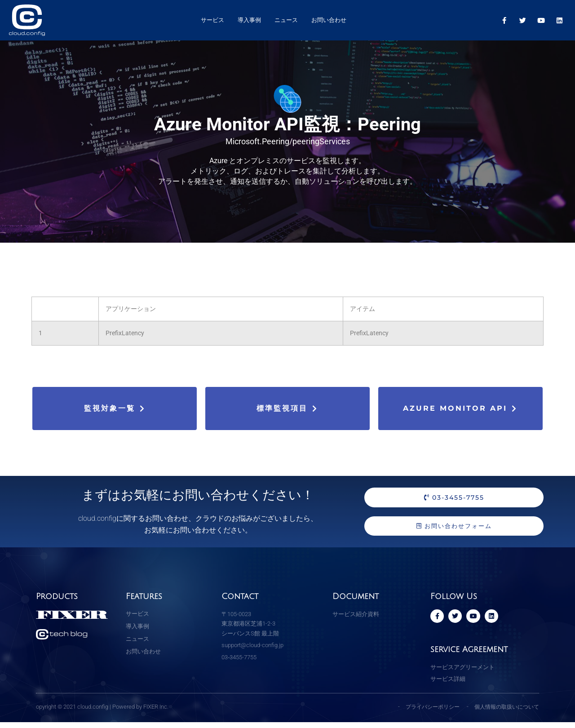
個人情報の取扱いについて (504, 712)
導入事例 (249, 20)
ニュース (286, 20)
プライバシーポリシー (425, 712)
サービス (212, 20)
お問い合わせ (329, 20)
